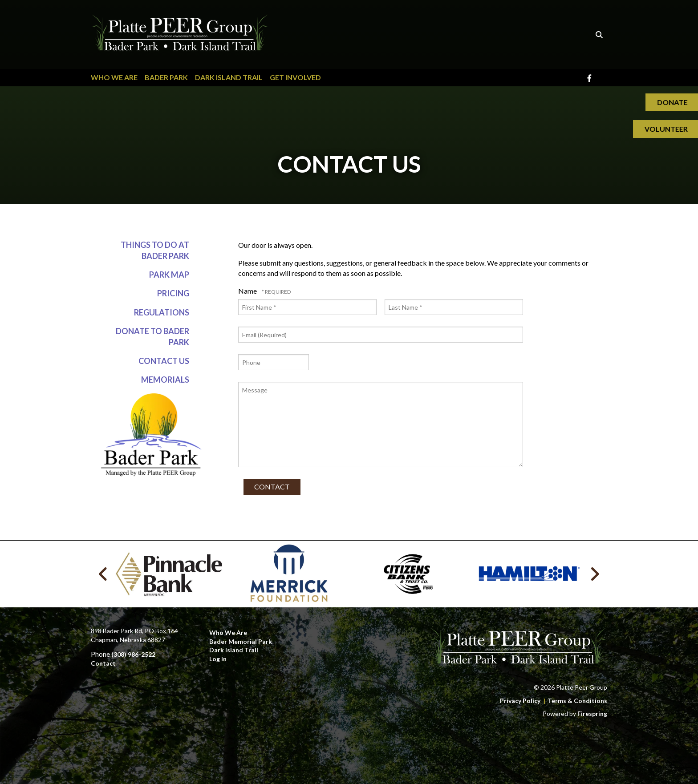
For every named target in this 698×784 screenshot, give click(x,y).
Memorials (165, 380)
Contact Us (164, 361)
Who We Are (114, 77)
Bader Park (166, 77)
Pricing (173, 294)
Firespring (592, 713)
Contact (103, 663)
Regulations (162, 312)
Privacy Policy (520, 701)
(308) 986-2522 (133, 654)
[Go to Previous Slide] (103, 574)
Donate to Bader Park (152, 337)
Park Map (169, 275)
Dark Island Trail (229, 77)
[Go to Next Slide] (595, 574)
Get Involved (295, 77)
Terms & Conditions (577, 701)
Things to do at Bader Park (155, 250)
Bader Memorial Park (241, 641)
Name (248, 291)
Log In (218, 659)
